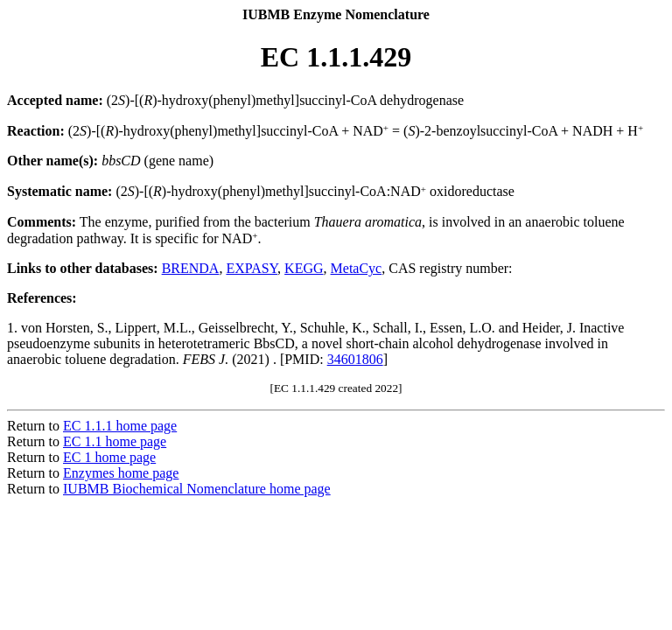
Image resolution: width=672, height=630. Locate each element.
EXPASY (252, 268)
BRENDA (191, 268)
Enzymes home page (121, 473)
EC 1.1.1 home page (120, 426)
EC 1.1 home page (115, 441)
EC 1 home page (109, 457)
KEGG (304, 268)
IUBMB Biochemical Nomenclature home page (197, 489)
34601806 (355, 359)
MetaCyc (357, 268)
